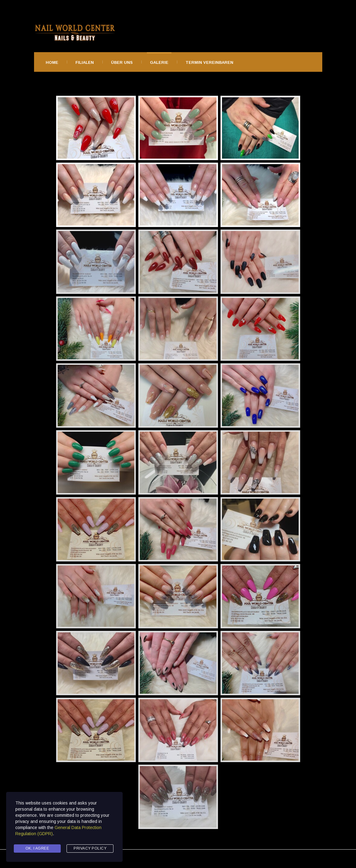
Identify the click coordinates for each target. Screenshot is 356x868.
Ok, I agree (37, 848)
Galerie (159, 62)
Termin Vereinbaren (209, 62)
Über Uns (122, 62)
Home (52, 62)
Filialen (85, 62)
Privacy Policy (90, 848)
